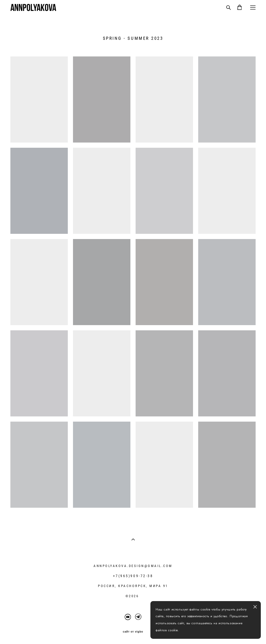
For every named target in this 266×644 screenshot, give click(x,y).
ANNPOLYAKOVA (33, 8)
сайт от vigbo (133, 632)
